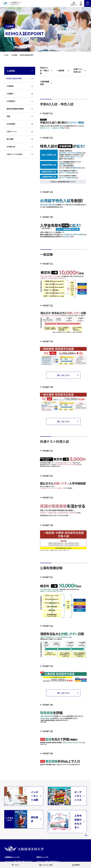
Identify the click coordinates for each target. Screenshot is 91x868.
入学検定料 (11, 101)
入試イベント (12, 131)
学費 (8, 116)
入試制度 (10, 86)
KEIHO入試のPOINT (14, 78)
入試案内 (10, 94)
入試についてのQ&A (14, 154)
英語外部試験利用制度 (15, 109)
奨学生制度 (11, 124)
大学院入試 (11, 147)
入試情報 (20, 71)
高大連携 (10, 139)
